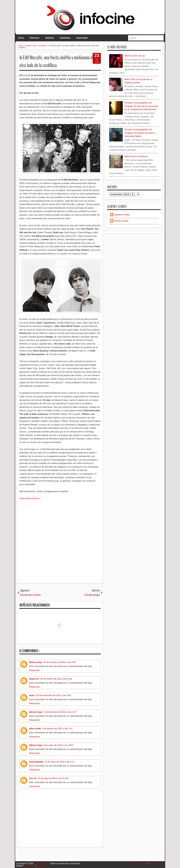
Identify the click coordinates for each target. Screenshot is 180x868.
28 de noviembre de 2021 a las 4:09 (53, 695)
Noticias (50, 38)
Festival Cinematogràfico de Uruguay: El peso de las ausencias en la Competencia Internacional (141, 106)
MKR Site (41, 866)
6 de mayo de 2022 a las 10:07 (59, 745)
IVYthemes (30, 866)
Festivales (65, 38)
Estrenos (35, 38)
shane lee (34, 679)
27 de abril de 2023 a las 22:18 (53, 778)
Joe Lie (33, 778)
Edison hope (36, 662)
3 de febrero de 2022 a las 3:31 (57, 729)
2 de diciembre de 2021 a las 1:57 (60, 712)
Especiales (82, 38)
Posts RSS (141, 863)
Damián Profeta (122, 215)
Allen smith (35, 729)
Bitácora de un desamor (136, 156)
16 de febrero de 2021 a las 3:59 (56, 679)
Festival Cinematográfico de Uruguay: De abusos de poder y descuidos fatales (140, 133)
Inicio (21, 38)
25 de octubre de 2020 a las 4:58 (60, 662)
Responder (35, 670)
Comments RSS (156, 863)
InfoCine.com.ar (42, 863)
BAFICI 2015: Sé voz (135, 56)
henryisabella (36, 762)
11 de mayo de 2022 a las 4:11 (59, 762)
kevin (32, 695)
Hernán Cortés (121, 221)
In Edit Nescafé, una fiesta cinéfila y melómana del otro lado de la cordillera (57, 62)
